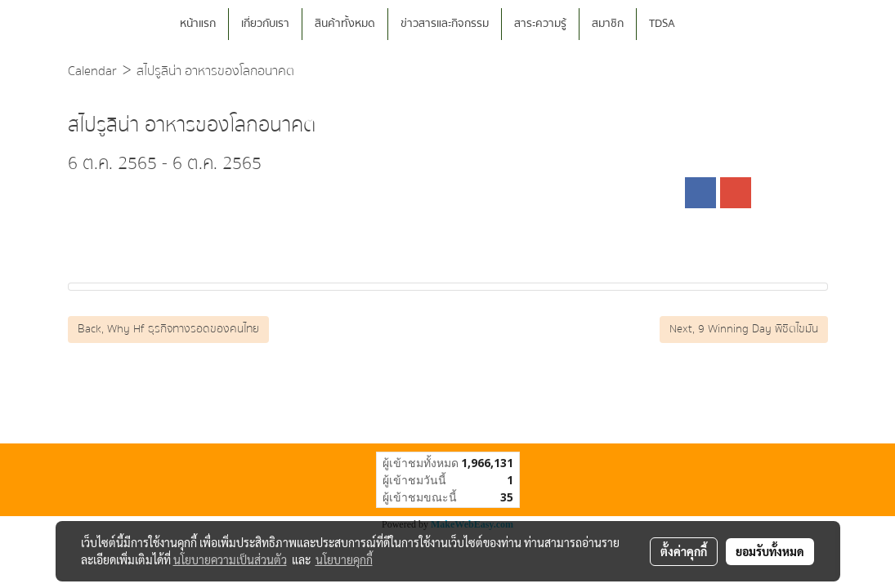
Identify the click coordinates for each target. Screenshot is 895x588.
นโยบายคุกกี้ (344, 559)
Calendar (92, 71)
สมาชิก (608, 24)
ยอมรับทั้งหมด (770, 551)
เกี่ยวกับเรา (265, 24)
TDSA (662, 24)
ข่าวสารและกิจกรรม (445, 24)
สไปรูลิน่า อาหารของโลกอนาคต (215, 71)
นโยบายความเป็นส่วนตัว (230, 559)
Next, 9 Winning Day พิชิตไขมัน (744, 329)
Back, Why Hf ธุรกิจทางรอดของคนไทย (168, 329)
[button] (712, 24)
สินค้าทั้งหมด (345, 24)
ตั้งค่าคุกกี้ (684, 551)
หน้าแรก (198, 24)
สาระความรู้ (540, 24)
